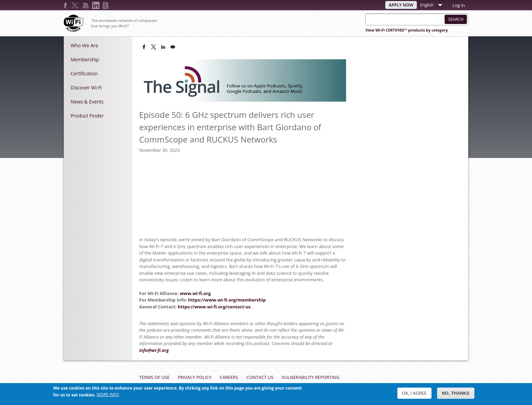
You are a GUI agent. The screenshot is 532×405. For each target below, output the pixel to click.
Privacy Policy (195, 377)
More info (108, 395)
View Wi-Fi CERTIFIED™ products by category (407, 30)
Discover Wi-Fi (86, 88)
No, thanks (456, 393)
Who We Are (84, 45)
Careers (229, 377)
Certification (84, 73)
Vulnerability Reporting (311, 377)
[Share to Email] (173, 47)
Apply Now (401, 5)
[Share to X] (154, 47)
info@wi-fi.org (154, 350)
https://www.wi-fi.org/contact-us (214, 307)
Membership (85, 59)
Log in (459, 5)
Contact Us (260, 377)
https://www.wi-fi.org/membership (227, 300)
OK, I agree (414, 393)
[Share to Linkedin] (163, 47)
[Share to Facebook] (144, 47)
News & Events (87, 102)
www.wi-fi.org (195, 293)
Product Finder (87, 116)
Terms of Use (154, 377)
